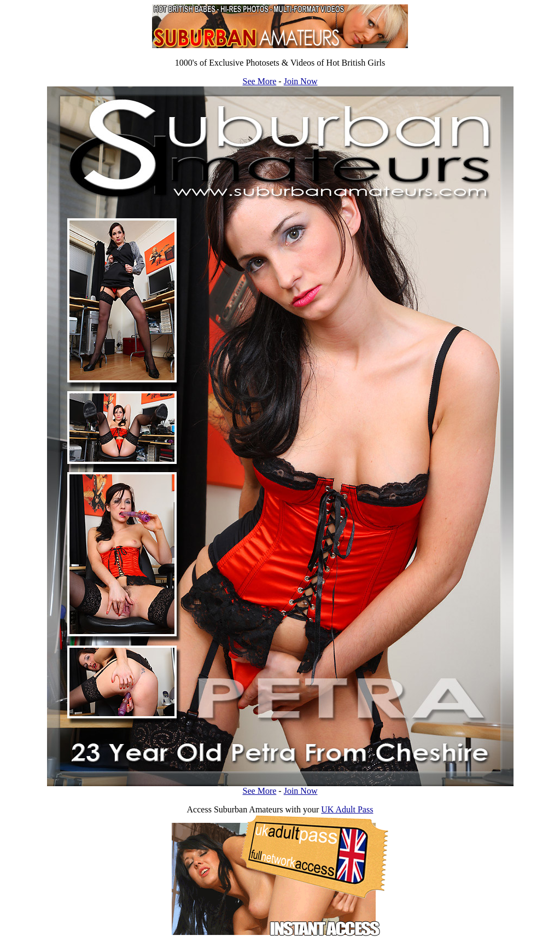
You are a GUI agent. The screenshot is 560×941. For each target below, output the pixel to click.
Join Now (301, 81)
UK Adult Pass (347, 809)
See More (260, 81)
